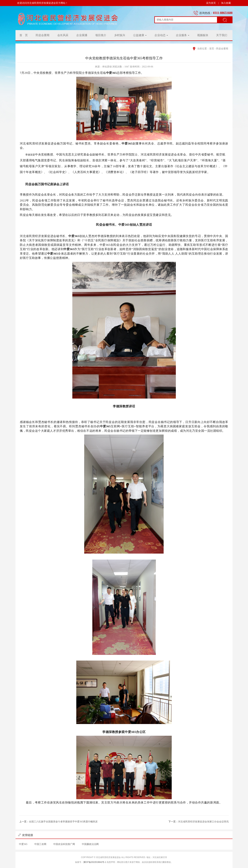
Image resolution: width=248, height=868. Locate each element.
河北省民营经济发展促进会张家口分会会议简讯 (203, 822)
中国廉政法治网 (90, 844)
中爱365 (23, 844)
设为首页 (211, 3)
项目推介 (101, 35)
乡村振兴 (120, 35)
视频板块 (203, 35)
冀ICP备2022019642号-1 (95, 862)
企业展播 (82, 35)
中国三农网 (40, 844)
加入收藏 (226, 3)
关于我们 (222, 35)
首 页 (24, 35)
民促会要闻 (43, 35)
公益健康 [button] (140, 35)
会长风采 (63, 35)
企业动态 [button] (161, 35)
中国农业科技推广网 (64, 844)
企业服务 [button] (183, 35)
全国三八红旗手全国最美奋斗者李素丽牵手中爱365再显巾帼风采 (63, 822)
